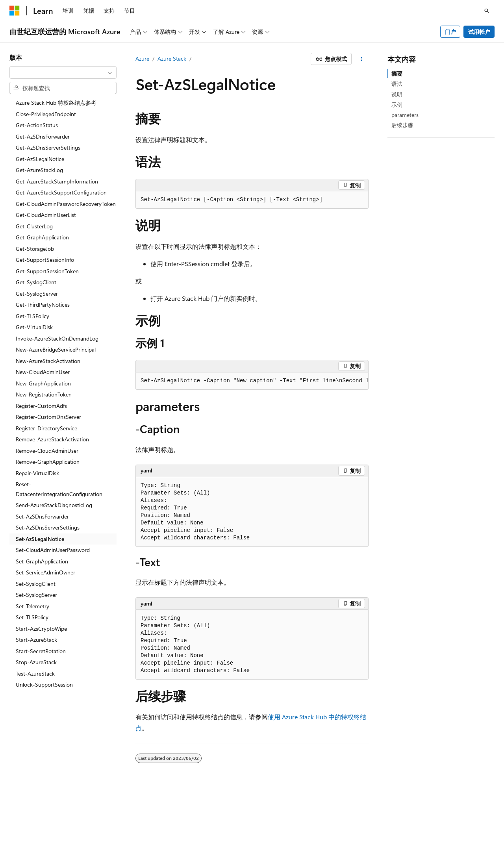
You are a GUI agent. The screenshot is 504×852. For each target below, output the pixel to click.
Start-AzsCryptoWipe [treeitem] (41, 629)
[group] (252, 381)
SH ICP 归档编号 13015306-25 (46, 817)
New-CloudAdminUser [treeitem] (43, 372)
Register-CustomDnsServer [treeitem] (48, 417)
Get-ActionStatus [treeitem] (37, 125)
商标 (100, 828)
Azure (142, 58)
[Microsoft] (15, 11)
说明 (397, 94)
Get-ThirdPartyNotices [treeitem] (43, 305)
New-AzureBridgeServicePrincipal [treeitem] (56, 349)
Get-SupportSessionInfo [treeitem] (45, 260)
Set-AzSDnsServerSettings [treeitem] (48, 527)
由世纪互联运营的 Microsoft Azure (257, 817)
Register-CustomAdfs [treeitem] (41, 406)
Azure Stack (172, 58)
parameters (405, 115)
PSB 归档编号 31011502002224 (136, 817)
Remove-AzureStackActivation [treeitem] (52, 439)
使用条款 (74, 828)
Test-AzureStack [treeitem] (35, 673)
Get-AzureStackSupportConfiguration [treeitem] (61, 192)
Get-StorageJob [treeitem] (35, 249)
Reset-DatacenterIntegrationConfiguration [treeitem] (59, 489)
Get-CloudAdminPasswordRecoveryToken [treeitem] (66, 204)
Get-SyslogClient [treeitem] (36, 282)
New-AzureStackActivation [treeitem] (48, 361)
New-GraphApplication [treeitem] (43, 383)
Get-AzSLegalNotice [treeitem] (40, 159)
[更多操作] (362, 59)
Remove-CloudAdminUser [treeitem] (47, 451)
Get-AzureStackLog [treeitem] (39, 170)
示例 (397, 105)
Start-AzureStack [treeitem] (36, 640)
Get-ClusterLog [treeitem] (34, 226)
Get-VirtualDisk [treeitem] (34, 327)
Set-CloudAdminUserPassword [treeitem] (53, 550)
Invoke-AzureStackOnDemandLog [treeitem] (57, 338)
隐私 (194, 817)
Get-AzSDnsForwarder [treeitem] (43, 136)
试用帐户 (479, 32)
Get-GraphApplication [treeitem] (42, 237)
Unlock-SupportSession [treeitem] (44, 684)
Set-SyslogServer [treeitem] (36, 595)
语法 (397, 84)
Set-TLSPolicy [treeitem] (32, 617)
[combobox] (63, 72)
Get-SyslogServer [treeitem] (37, 294)
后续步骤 (402, 125)
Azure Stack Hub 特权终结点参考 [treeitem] (56, 103)
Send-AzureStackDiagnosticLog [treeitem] (54, 505)
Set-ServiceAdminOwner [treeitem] (45, 572)
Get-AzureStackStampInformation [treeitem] (57, 181)
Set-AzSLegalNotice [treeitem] (40, 539)
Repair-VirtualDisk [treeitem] (37, 473)
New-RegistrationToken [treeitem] (44, 394)
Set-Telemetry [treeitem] (32, 606)
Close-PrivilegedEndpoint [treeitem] (46, 114)
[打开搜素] (487, 11)
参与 (416, 817)
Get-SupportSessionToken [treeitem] (47, 271)
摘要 (397, 73)
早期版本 (363, 817)
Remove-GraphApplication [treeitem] (48, 462)
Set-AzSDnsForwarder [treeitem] (42, 516)
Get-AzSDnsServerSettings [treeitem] (48, 147)
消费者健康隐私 (29, 828)
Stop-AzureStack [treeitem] (36, 662)
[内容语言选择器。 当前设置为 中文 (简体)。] (31, 798)
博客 (389, 817)
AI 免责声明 (329, 817)
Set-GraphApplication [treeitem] (42, 561)
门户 (450, 32)
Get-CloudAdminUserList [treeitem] (46, 215)
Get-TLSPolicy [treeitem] (32, 316)
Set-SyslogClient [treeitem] (36, 584)
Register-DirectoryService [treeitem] (46, 428)
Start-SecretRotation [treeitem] (41, 651)
